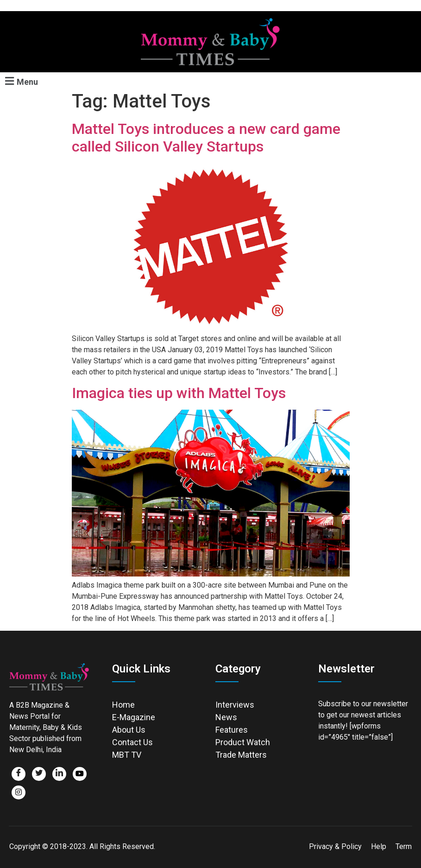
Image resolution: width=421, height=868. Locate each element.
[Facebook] (19, 774)
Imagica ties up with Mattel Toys (179, 393)
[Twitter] (39, 774)
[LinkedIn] (59, 774)
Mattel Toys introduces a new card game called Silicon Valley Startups (206, 138)
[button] (20, 81)
